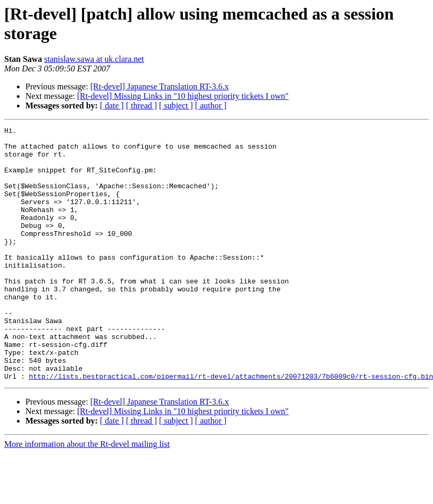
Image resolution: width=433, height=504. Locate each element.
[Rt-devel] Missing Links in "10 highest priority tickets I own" (183, 96)
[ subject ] (176, 106)
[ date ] (112, 106)
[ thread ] (141, 106)
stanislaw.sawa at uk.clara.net (94, 59)
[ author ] (211, 106)
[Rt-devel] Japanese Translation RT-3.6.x (160, 86)
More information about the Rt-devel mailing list (87, 495)
